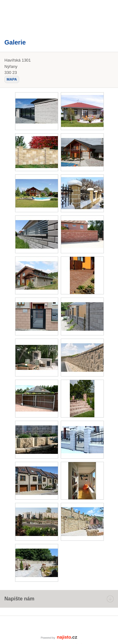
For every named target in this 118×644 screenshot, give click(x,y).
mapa (12, 79)
